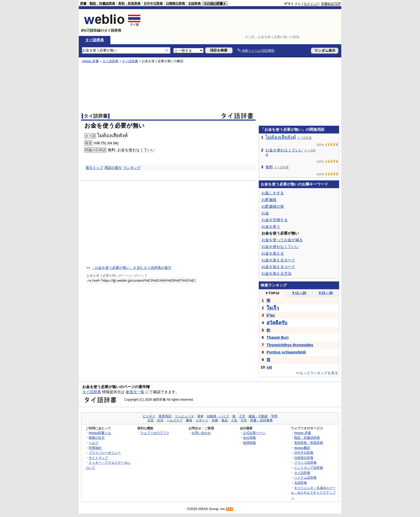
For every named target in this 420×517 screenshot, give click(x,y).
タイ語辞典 (95, 40)
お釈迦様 (269, 200)
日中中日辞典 (153, 3)
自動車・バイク (218, 416)
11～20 (299, 293)
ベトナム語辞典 (305, 477)
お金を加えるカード (278, 260)
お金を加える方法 (276, 273)
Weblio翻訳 (302, 448)
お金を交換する (275, 220)
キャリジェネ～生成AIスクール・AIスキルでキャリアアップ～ (313, 493)
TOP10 (272, 293)
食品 (224, 420)
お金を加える (273, 253)
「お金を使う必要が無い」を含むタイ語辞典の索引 (131, 268)
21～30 (326, 293)
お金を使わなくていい (136, 150)
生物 (215, 420)
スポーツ (202, 420)
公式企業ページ (254, 433)
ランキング (132, 168)
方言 (244, 420)
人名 (234, 420)
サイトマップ (98, 458)
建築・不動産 (258, 416)
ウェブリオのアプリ (155, 433)
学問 (274, 416)
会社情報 (249, 438)
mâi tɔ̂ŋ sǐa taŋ (106, 143)
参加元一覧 (135, 392)
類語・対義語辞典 (102, 3)
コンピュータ (184, 416)
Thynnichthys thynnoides (290, 345)
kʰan (271, 315)
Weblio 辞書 (91, 61)
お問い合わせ (201, 433)
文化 (151, 420)
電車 (200, 416)
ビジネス (149, 416)
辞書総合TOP (331, 4)
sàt (269, 367)
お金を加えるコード (278, 267)
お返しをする (273, 193)
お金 (265, 213)
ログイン (310, 4)
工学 (242, 416)
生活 (160, 420)
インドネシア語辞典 (309, 468)
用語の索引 (113, 168)
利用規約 (95, 448)
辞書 (83, 3)
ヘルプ (93, 443)
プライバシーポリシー (105, 453)
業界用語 (165, 416)
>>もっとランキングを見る (317, 373)
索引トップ (94, 168)
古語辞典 (194, 3)
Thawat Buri (277, 337)
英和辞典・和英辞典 (309, 443)
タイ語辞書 (130, 61)
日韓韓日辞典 (175, 3)
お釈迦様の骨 (273, 206)
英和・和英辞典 (129, 3)
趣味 (189, 420)
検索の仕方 (97, 438)
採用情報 (249, 443)
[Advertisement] (243, 23)
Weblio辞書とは (100, 433)
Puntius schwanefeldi (286, 352)
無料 (111, 150)
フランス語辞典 (305, 462)
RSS (230, 509)
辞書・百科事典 (261, 420)
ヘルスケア (175, 420)
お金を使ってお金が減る (282, 240)
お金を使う (271, 226)
